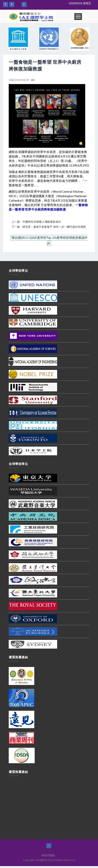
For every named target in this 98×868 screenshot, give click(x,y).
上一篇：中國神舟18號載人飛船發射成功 (36, 222)
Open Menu (78, 17)
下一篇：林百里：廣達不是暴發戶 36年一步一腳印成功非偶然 (49, 227)
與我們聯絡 (48, 855)
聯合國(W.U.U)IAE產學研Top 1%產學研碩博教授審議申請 (50, 241)
